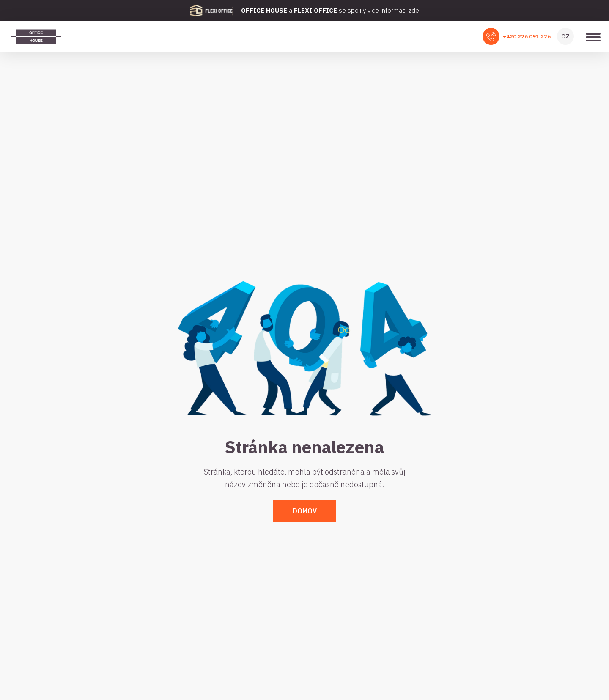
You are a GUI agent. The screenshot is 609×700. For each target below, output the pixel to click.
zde (414, 10)
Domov (305, 511)
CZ (565, 36)
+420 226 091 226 (527, 37)
